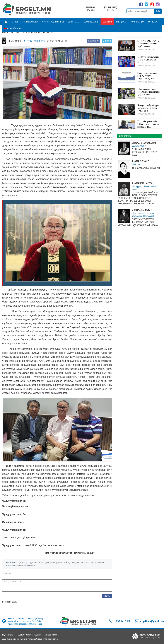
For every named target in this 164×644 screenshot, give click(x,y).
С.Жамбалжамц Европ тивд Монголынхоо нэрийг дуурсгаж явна (149, 92)
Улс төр (15, 22)
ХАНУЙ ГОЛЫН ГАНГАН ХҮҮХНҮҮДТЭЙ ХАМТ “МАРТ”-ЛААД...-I (145, 152)
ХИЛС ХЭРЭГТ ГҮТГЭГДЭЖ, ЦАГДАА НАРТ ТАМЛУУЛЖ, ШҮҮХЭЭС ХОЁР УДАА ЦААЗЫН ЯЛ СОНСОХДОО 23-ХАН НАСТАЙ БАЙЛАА (138, 223)
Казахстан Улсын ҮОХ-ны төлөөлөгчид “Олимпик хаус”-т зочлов (148, 44)
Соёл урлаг (107, 22)
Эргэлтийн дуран (13, 29)
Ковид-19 (152, 22)
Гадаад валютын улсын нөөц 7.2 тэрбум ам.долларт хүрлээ (147, 76)
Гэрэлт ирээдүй (137, 22)
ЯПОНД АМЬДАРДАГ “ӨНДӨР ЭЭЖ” (147, 168)
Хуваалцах (94, 41)
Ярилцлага (121, 22)
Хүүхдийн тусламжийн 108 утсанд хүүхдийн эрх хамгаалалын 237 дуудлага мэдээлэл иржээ (149, 125)
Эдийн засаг (74, 22)
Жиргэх (107, 41)
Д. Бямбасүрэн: (15, 41)
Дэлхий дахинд (91, 22)
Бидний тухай (8, 635)
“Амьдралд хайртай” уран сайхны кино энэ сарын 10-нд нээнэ (148, 108)
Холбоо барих (51, 635)
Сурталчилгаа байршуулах (29, 635)
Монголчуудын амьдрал (53, 22)
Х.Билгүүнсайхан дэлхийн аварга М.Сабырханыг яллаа (148, 60)
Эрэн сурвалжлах (30, 22)
